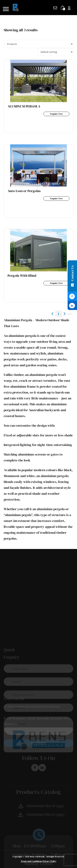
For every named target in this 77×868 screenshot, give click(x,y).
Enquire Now (56, 114)
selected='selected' (38, 44)
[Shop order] (55, 52)
